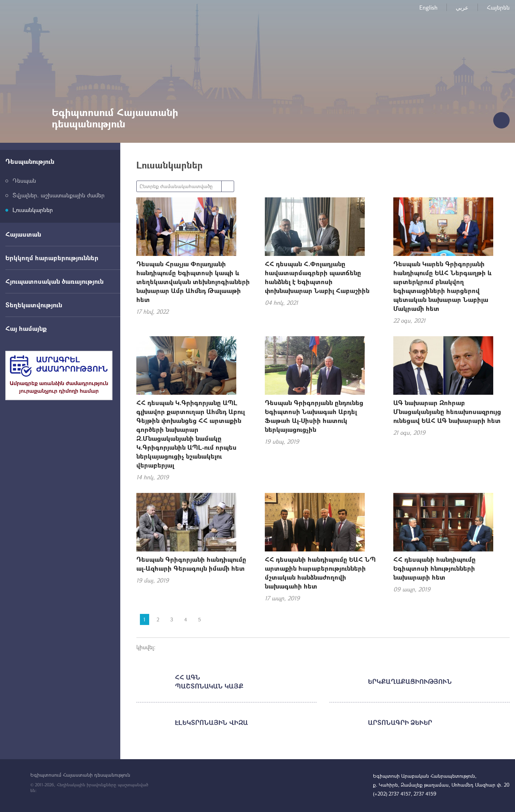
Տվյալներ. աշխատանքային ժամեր (59, 195)
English (428, 7)
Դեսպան (24, 180)
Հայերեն (498, 7)
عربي (462, 7)
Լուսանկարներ (33, 210)
